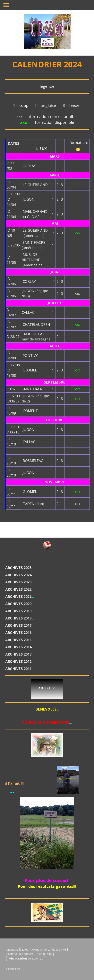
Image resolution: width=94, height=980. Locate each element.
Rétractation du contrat (26, 958)
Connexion (13, 969)
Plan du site (44, 954)
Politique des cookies (20, 954)
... (33, 575)
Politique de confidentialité (49, 949)
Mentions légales (17, 949)
